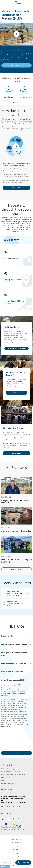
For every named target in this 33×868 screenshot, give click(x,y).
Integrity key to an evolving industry (14, 501)
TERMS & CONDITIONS (16, 839)
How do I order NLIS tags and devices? (15, 644)
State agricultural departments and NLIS (14, 654)
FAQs (17, 753)
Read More (16, 393)
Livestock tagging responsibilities (13, 680)
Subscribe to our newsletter (10, 783)
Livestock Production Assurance (11, 772)
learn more (17, 188)
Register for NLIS (7, 636)
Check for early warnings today (16, 531)
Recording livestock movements (13, 672)
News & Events (16, 569)
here (21, 806)
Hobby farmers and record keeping (14, 663)
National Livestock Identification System (13, 775)
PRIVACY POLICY (16, 843)
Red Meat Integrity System (9, 769)
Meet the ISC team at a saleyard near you (16, 561)
